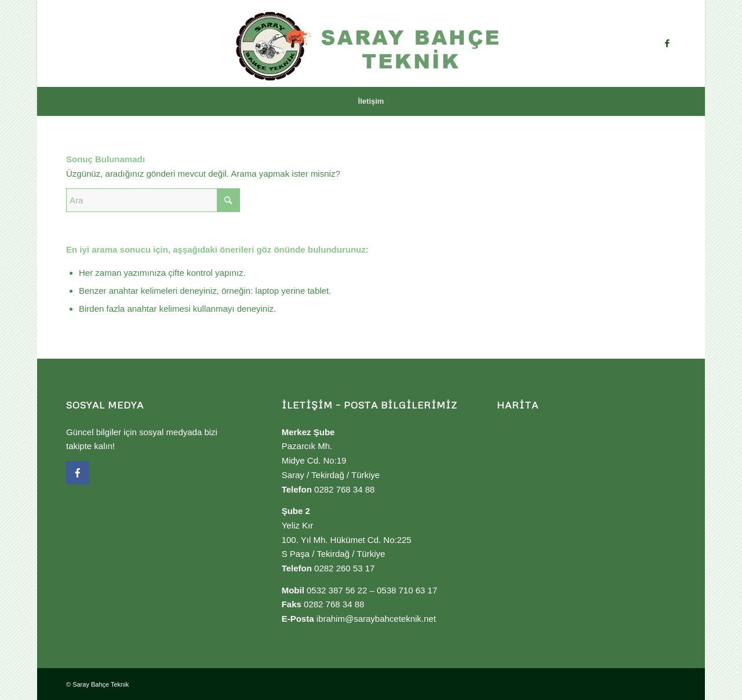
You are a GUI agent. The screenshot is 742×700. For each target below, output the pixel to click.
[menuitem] (371, 101)
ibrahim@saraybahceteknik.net (376, 619)
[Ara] (153, 200)
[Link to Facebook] (667, 43)
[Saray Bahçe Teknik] (371, 43)
